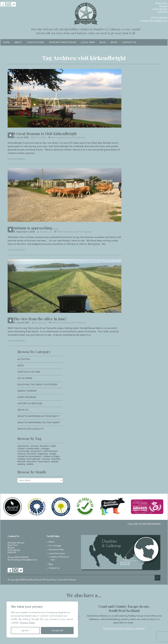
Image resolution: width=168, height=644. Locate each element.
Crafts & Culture (29, 372)
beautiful (44, 446)
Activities (24, 359)
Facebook (3, 4)
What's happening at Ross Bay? (38, 416)
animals (34, 446)
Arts (20, 366)
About (18, 42)
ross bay (46, 459)
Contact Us (129, 42)
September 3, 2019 (26, 232)
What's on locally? (31, 429)
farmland (32, 454)
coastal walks (33, 449)
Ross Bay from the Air (63, 42)
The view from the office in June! (40, 319)
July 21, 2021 (23, 138)
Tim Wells (41, 138)
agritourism (23, 446)
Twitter (13, 4)
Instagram (8, 4)
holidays (22, 459)
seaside (55, 462)
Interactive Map (56, 550)
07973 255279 (159, 18)
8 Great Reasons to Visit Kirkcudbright (45, 133)
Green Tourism (27, 391)
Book (114, 42)
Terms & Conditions (67, 580)
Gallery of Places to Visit (60, 558)
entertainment (50, 451)
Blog (103, 42)
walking (21, 464)
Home (6, 42)
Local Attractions (57, 554)
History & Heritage (30, 404)
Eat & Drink (25, 378)
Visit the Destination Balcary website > (124, 629)
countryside (23, 451)
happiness (43, 454)
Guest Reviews (27, 397)
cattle (53, 446)
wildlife (30, 464)
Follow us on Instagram (144, 524)
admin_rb (47, 232)
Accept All (57, 630)
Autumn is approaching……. (36, 228)
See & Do (23, 410)
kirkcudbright (34, 459)
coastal (21, 449)
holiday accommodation (30, 456)
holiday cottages (51, 456)
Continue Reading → (17, 159)
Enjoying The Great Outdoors (37, 385)
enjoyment (36, 451)
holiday (53, 454)
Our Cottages (36, 42)
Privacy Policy (28, 623)
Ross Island (44, 462)
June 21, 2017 (23, 323)
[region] (42, 619)
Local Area (88, 42)
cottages (45, 449)
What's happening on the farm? (39, 423)
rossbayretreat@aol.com (154, 21)
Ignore (25, 630)
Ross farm (32, 462)
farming (21, 454)
